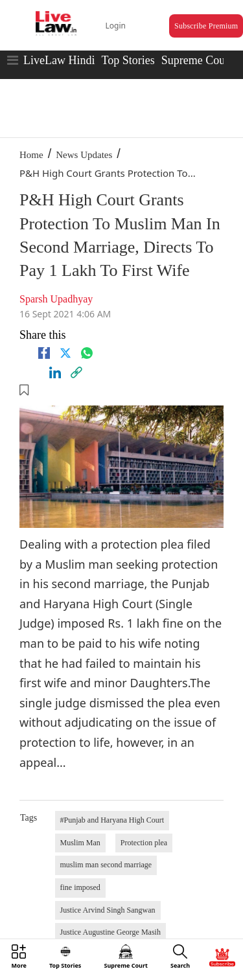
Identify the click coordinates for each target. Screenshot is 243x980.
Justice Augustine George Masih (110, 932)
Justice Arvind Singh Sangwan (108, 910)
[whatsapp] (87, 353)
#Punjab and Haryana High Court (112, 820)
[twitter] (65, 353)
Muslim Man (80, 843)
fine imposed (80, 887)
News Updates (84, 155)
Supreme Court (197, 60)
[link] (76, 372)
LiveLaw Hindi (59, 60)
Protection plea (144, 843)
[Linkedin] (55, 372)
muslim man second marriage (106, 865)
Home (31, 155)
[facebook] (44, 353)
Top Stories (128, 60)
